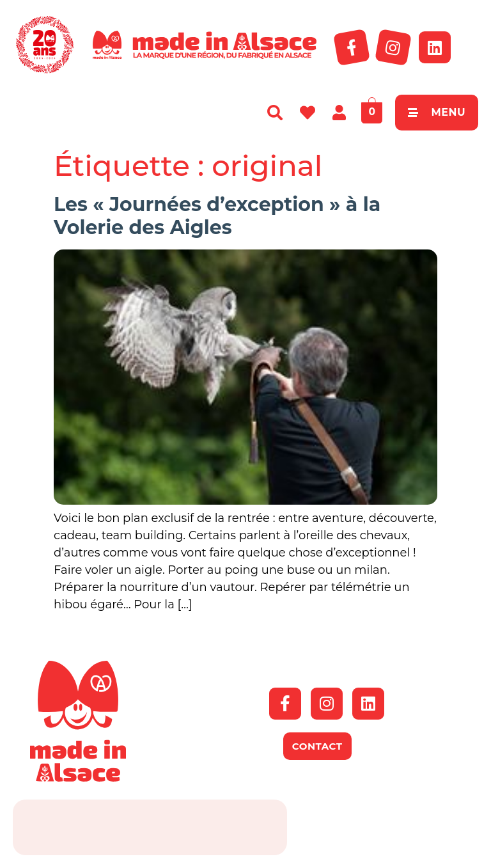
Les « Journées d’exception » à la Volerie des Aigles (217, 216)
